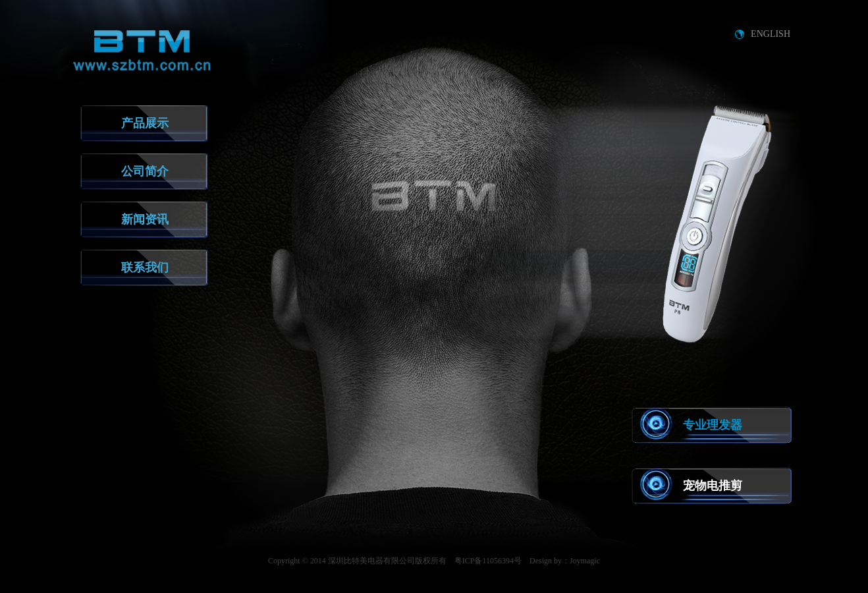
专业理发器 (713, 425)
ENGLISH (771, 34)
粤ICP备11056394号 (488, 561)
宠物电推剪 (713, 486)
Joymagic (585, 561)
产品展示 (145, 123)
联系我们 (145, 268)
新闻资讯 (145, 219)
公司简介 (145, 171)
